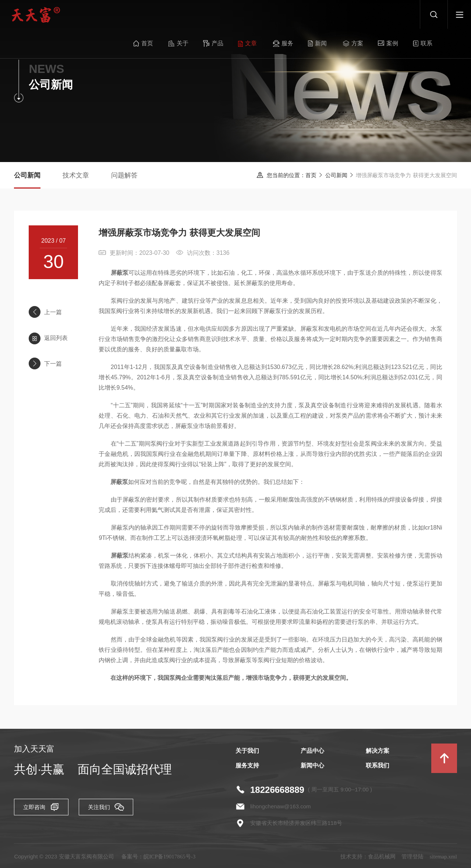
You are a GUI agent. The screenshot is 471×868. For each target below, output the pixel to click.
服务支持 (247, 768)
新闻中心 (312, 768)
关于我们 (247, 753)
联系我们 (378, 768)
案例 (367, 15)
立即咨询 (43, 810)
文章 (233, 15)
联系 (401, 15)
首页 (134, 15)
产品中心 (312, 753)
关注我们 (117, 810)
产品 (201, 15)
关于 (168, 15)
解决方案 (378, 753)
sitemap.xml (443, 859)
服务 (268, 15)
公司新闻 (336, 175)
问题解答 (124, 175)
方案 (334, 15)
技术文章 (76, 175)
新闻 (300, 15)
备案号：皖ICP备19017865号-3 (158, 859)
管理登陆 (412, 859)
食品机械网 (382, 859)
